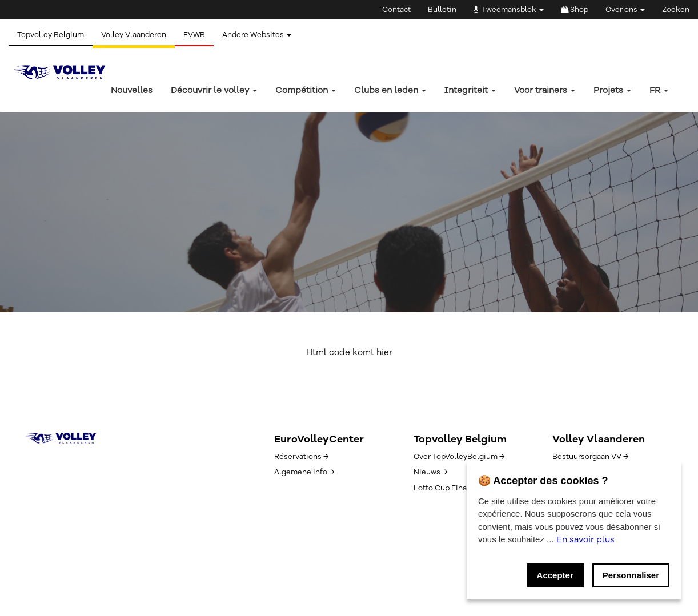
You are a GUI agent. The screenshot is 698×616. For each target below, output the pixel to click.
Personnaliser (631, 575)
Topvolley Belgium (51, 35)
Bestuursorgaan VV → (590, 457)
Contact (396, 10)
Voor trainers (545, 90)
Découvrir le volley (214, 90)
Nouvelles (132, 90)
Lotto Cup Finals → (447, 488)
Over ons (625, 10)
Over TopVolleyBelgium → (459, 457)
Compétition (306, 90)
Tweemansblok (509, 10)
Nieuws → (430, 472)
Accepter (555, 575)
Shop (575, 10)
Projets (612, 90)
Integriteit (470, 90)
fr (659, 90)
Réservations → (301, 457)
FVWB (194, 35)
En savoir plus (585, 539)
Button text (67, 251)
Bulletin (442, 10)
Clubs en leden (390, 90)
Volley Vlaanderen (134, 35)
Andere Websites (257, 35)
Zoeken (676, 10)
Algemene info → (304, 472)
